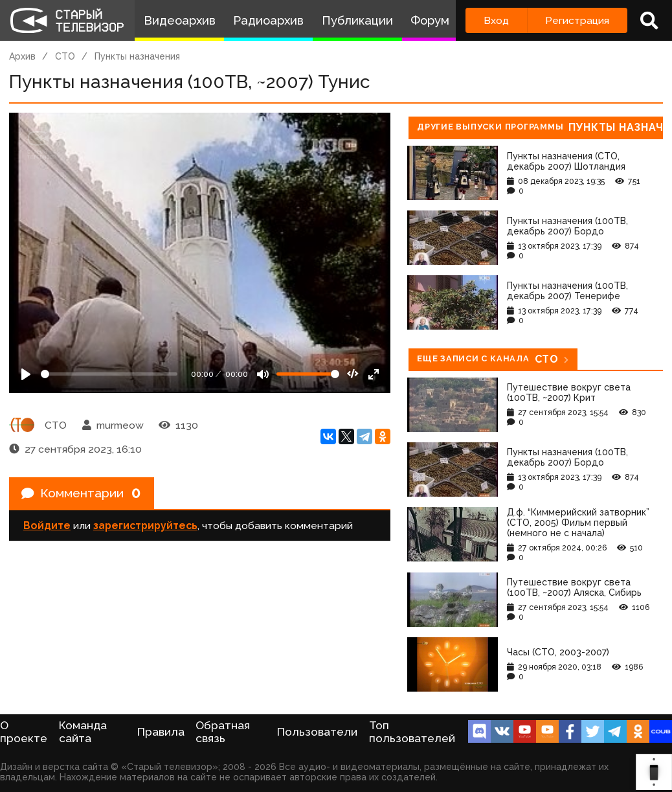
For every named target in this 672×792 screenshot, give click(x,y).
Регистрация (577, 20)
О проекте (24, 732)
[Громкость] (308, 374)
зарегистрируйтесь (145, 527)
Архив (22, 56)
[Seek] (109, 374)
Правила (161, 732)
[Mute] (263, 374)
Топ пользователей (412, 732)
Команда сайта (83, 732)
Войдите (47, 527)
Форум (430, 20)
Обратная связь (223, 732)
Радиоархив (268, 20)
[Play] (26, 374)
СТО (65, 56)
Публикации (357, 20)
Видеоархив (180, 20)
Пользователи (317, 732)
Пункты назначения (137, 56)
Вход (496, 20)
